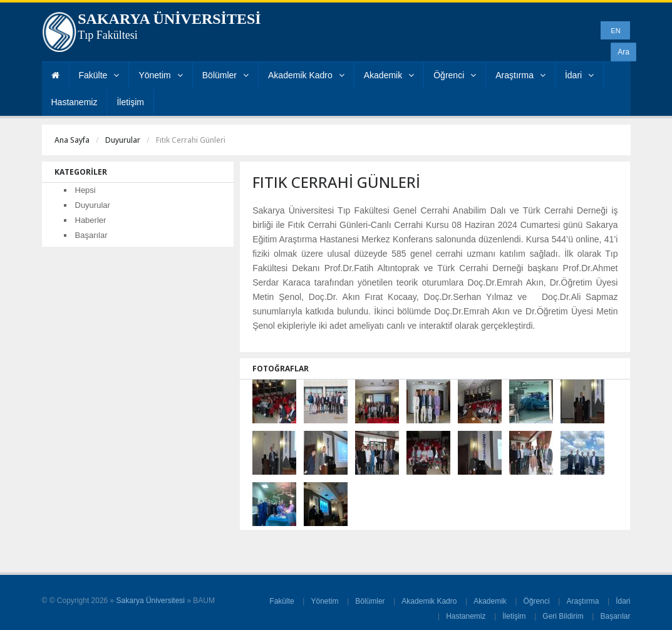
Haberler (91, 220)
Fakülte (99, 75)
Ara (623, 52)
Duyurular (123, 140)
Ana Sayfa (72, 140)
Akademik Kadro (306, 75)
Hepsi (85, 190)
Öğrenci (455, 75)
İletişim (130, 102)
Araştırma (520, 75)
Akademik (389, 75)
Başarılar (91, 235)
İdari (579, 75)
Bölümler (225, 75)
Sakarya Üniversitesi (151, 601)
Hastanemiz (75, 102)
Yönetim (160, 75)
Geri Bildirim (563, 616)
